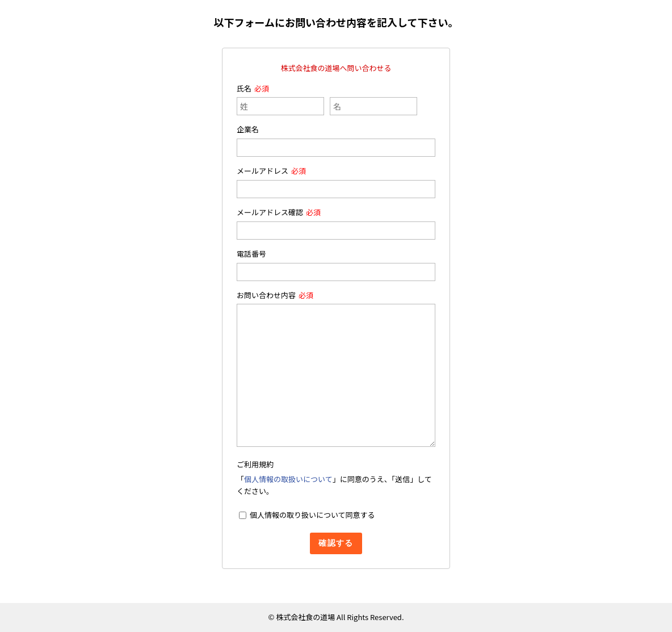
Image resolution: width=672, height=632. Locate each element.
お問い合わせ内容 (266, 295)
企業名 (248, 129)
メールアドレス (262, 171)
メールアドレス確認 (270, 212)
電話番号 (251, 254)
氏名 (244, 88)
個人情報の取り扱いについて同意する (312, 515)
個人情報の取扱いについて (288, 479)
